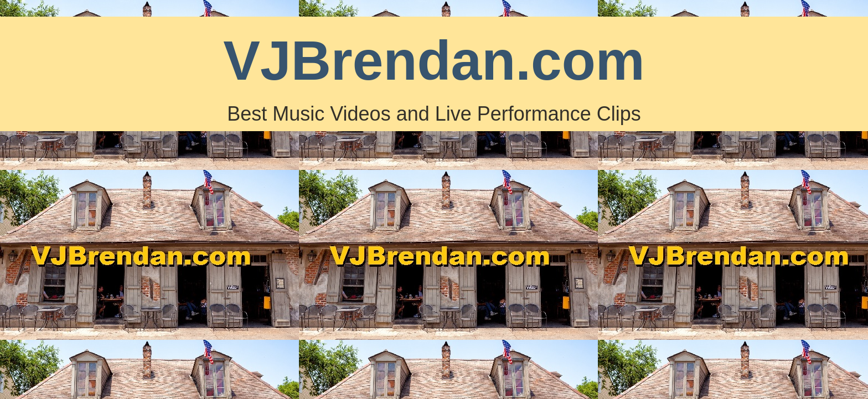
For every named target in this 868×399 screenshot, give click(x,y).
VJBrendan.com (434, 60)
